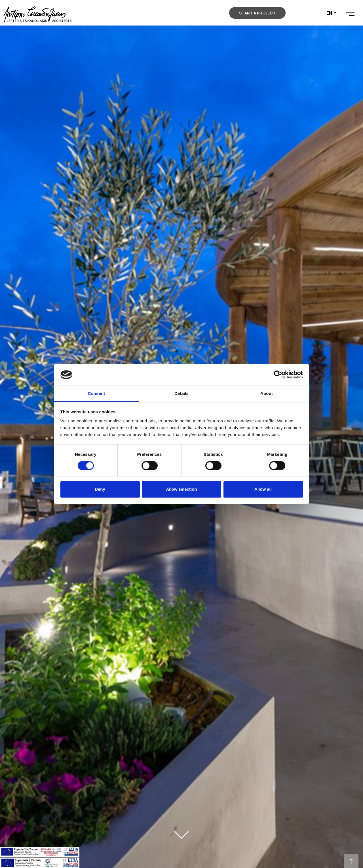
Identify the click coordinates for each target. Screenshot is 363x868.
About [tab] (267, 393)
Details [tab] (181, 393)
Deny (100, 489)
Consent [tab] (97, 393)
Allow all (263, 489)
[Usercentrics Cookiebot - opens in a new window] (278, 375)
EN (330, 13)
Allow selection (181, 489)
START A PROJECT (257, 13)
